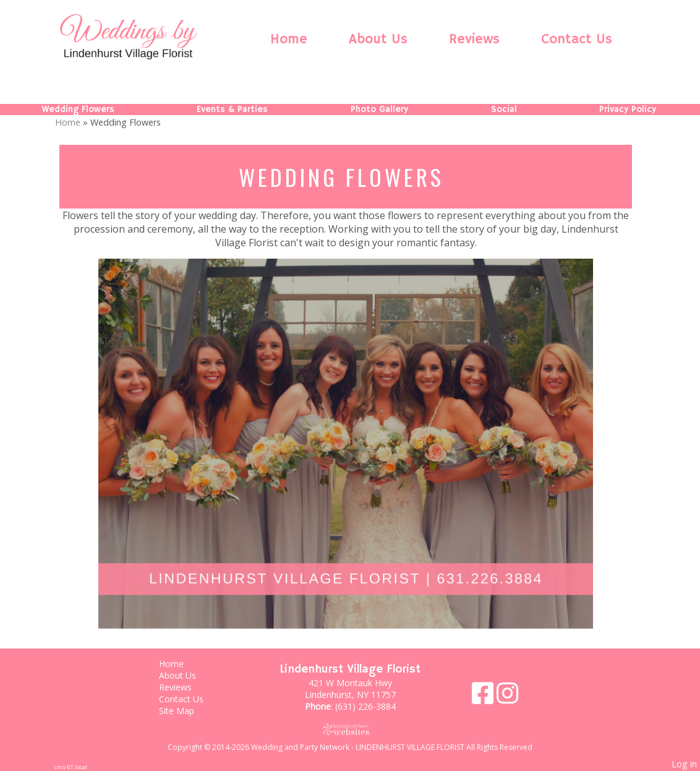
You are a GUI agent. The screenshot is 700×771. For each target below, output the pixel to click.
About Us (378, 40)
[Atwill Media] (350, 729)
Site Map (186, 711)
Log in (684, 764)
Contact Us (577, 40)
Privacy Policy (628, 110)
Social (504, 110)
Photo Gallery (379, 110)
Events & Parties (232, 110)
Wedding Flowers (78, 110)
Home (289, 40)
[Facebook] (484, 698)
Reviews (474, 40)
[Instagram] (507, 698)
